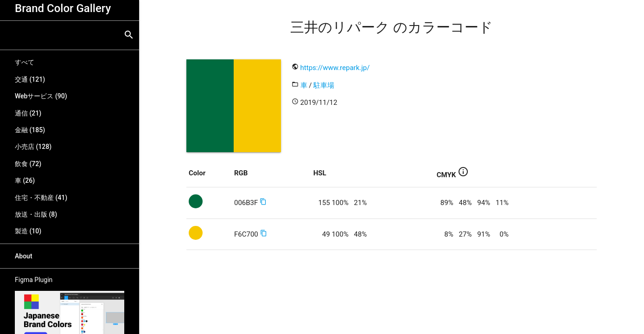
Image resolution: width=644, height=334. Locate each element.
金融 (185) (30, 130)
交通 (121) (30, 79)
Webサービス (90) (41, 96)
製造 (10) (28, 231)
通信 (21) (28, 113)
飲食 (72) (28, 164)
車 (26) (25, 180)
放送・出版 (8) (36, 214)
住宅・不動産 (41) (41, 198)
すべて (25, 62)
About (24, 256)
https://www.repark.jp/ (335, 68)
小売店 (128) (33, 147)
